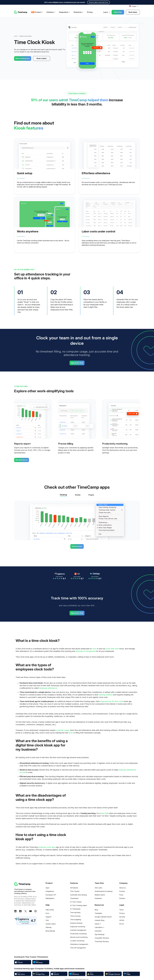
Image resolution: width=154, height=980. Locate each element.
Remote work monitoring (79, 937)
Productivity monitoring (78, 934)
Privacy (122, 913)
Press (121, 895)
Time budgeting (76, 920)
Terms (121, 910)
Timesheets (74, 898)
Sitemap (48, 927)
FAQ (47, 920)
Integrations (50, 891)
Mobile (78, 495)
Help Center (50, 910)
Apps (16, 36)
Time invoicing (75, 916)
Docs (47, 913)
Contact (122, 891)
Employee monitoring (78, 927)
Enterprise (98, 898)
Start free (118, 12)
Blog (96, 910)
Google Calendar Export (103, 917)
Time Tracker (75, 891)
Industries (98, 931)
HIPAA (122, 920)
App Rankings (100, 934)
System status (51, 924)
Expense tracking (76, 923)
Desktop (63, 495)
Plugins (91, 495)
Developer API (51, 895)
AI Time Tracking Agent (79, 905)
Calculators (99, 927)
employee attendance (48, 688)
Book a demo (40, 58)
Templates (98, 913)
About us (122, 888)
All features (74, 888)
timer (71, 733)
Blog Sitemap (50, 931)
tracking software (106, 695)
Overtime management (78, 930)
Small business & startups (104, 891)
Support (48, 917)
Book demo (133, 12)
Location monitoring (77, 941)
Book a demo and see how (99, 2)
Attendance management (79, 944)
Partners (122, 898)
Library (97, 924)
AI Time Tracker (76, 902)
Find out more (77, 546)
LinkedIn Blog (99, 920)
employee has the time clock (112, 701)
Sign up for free (77, 363)
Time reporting (75, 912)
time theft (105, 813)
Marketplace (50, 898)
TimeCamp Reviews (102, 941)
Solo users (98, 888)
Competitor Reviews (102, 938)
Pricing (90, 12)
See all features (22, 460)
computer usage (62, 730)
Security (122, 917)
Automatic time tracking (78, 895)
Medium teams (100, 895)
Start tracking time (23, 58)
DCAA (122, 924)
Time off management (78, 948)
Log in (106, 12)
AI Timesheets (75, 909)
